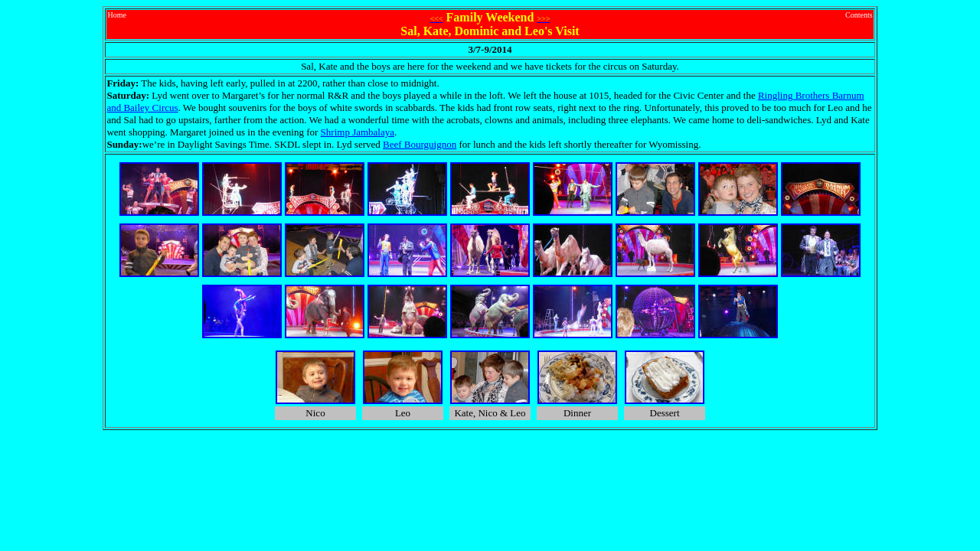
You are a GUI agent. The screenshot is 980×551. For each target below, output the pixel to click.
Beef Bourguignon (420, 144)
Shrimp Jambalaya (358, 132)
